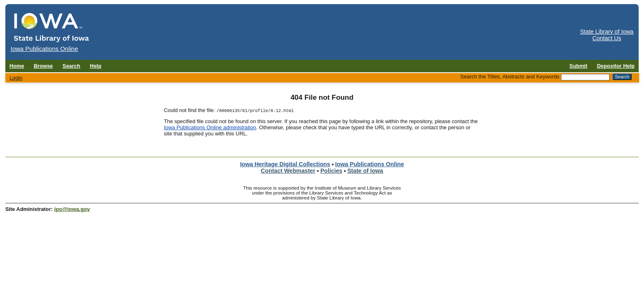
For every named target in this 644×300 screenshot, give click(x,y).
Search (71, 66)
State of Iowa (365, 171)
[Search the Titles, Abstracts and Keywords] (585, 77)
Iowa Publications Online (370, 164)
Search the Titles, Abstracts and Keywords (510, 77)
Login (16, 78)
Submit (578, 66)
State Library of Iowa (607, 32)
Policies (331, 171)
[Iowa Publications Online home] (52, 27)
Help (96, 66)
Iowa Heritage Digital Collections (285, 164)
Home (17, 66)
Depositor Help (616, 66)
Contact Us (607, 38)
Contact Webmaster (288, 171)
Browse (43, 66)
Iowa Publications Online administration (210, 127)
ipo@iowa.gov (72, 209)
